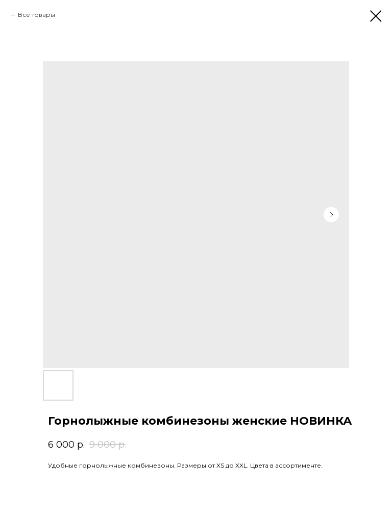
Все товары (36, 15)
